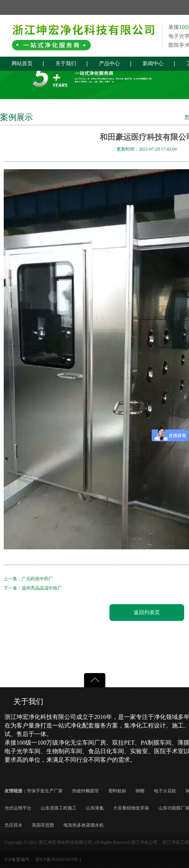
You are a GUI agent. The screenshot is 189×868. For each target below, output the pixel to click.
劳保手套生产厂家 (45, 791)
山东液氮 (95, 808)
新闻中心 (153, 64)
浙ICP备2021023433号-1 (58, 859)
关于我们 (66, 64)
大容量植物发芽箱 (131, 808)
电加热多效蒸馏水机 (84, 825)
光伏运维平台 (18, 808)
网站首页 (22, 64)
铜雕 (140, 791)
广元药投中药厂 (37, 579)
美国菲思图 (43, 825)
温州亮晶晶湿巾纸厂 (42, 588)
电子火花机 (165, 791)
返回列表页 (147, 613)
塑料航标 (117, 791)
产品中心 (109, 64)
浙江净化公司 (144, 842)
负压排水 (13, 825)
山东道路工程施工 (59, 808)
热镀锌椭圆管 (86, 791)
